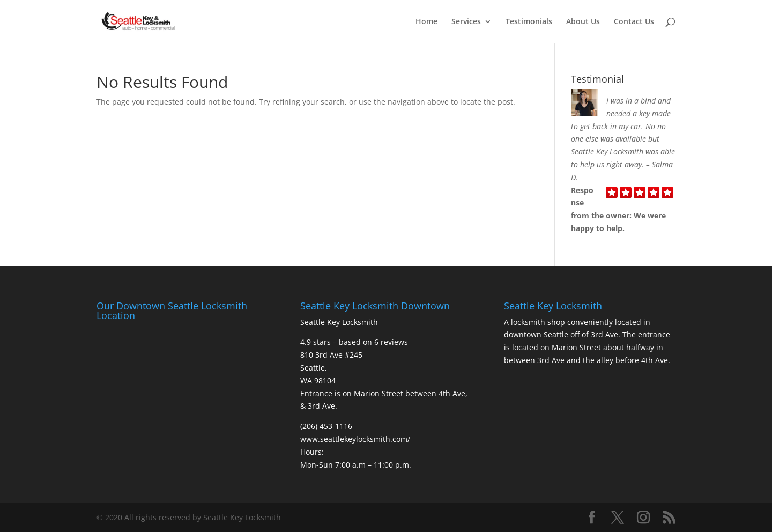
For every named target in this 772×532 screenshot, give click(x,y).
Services (466, 22)
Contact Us (634, 22)
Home (426, 22)
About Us (583, 22)
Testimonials (529, 22)
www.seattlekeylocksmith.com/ (355, 439)
